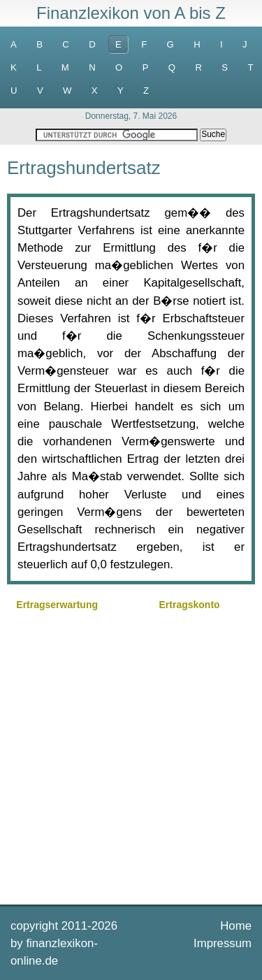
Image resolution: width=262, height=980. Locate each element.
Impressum (223, 943)
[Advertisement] (131, 756)
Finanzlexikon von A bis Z (131, 13)
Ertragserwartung (57, 605)
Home (236, 926)
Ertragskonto (190, 605)
